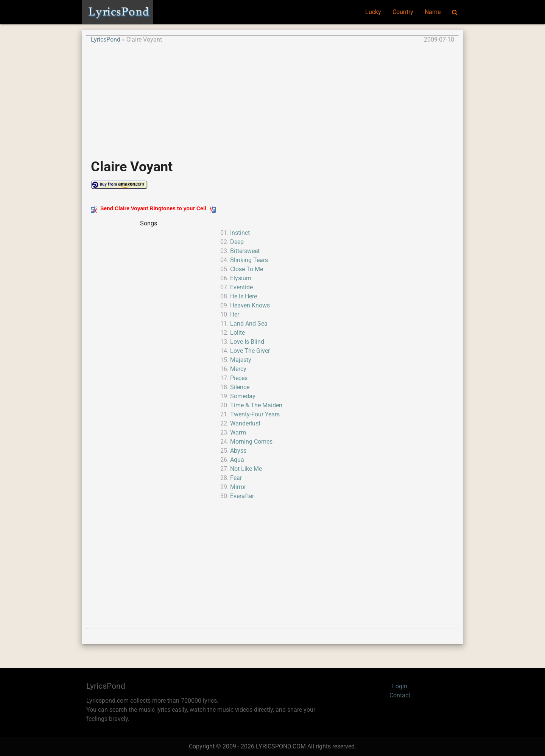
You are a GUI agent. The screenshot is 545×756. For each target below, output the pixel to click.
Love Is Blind (247, 342)
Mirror (238, 487)
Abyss (238, 451)
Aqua (237, 460)
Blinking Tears (249, 260)
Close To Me (247, 269)
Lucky (373, 12)
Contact (400, 695)
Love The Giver (250, 351)
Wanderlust (245, 423)
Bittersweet (245, 251)
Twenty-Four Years (255, 414)
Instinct (240, 233)
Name (433, 12)
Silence (240, 387)
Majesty (241, 360)
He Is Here (244, 296)
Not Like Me (246, 469)
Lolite (237, 333)
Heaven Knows (250, 305)
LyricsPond (106, 40)
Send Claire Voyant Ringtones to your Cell (153, 208)
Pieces (239, 378)
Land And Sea (249, 324)
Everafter (242, 496)
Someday (243, 396)
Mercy (238, 369)
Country (403, 12)
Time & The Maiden (256, 405)
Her (235, 314)
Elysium (241, 278)
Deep (237, 242)
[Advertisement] (272, 97)
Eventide (241, 287)
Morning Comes (251, 442)
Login (400, 686)
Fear (236, 478)
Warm (238, 432)
